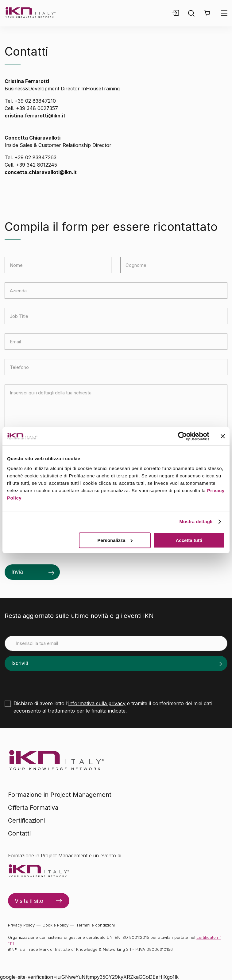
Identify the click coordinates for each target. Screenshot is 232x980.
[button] (207, 13)
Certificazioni (26, 820)
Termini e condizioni (95, 925)
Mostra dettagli (196, 522)
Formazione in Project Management (60, 795)
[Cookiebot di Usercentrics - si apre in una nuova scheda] (182, 436)
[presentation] (51, 683)
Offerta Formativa (33, 808)
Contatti (19, 833)
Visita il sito (29, 901)
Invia (17, 572)
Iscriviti (20, 663)
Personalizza (115, 540)
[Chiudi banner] (223, 436)
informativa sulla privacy (97, 703)
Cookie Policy (55, 925)
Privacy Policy (21, 925)
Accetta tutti (189, 540)
